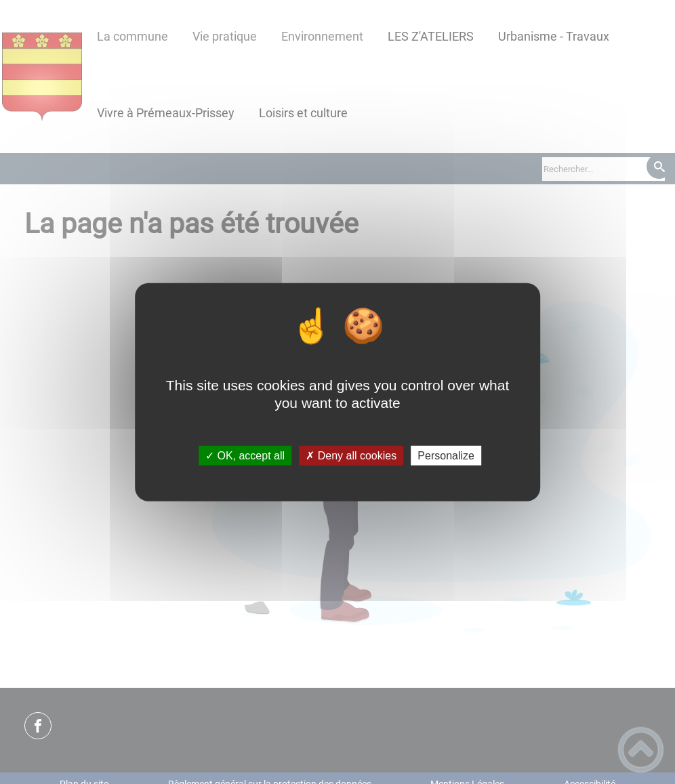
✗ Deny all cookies (351, 456)
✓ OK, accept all (245, 456)
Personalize (446, 456)
